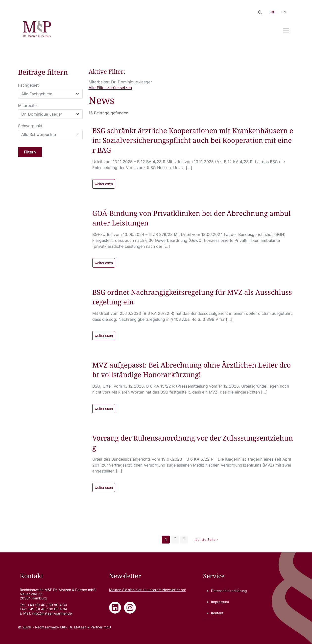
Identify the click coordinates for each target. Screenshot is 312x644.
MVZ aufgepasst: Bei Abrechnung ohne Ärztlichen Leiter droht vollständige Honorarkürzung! (192, 370)
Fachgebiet (28, 85)
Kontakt (217, 613)
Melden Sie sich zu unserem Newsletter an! (147, 590)
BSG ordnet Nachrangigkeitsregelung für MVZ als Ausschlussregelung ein (192, 297)
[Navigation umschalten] (286, 30)
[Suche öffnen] (260, 12)
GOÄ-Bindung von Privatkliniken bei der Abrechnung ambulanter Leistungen (192, 218)
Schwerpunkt (30, 126)
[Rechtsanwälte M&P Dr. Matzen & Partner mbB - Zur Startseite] (37, 30)
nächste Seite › (206, 539)
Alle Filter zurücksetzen (110, 88)
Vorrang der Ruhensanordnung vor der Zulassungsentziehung (193, 443)
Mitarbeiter (28, 105)
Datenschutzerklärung (229, 591)
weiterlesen (104, 184)
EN (284, 12)
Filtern (30, 152)
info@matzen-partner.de (52, 613)
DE (273, 12)
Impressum (220, 602)
